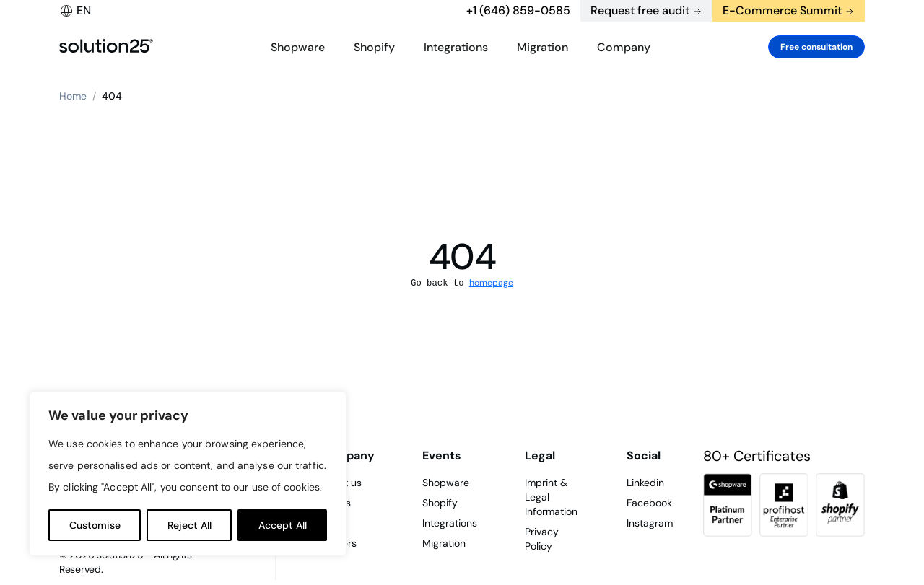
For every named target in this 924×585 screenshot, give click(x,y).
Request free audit (640, 10)
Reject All (189, 525)
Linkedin (645, 483)
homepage (491, 283)
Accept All (283, 525)
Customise (95, 525)
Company (624, 47)
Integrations (456, 47)
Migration (542, 47)
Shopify (374, 47)
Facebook (649, 503)
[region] (188, 474)
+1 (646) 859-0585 (518, 10)
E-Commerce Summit (782, 10)
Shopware (298, 47)
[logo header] (106, 47)
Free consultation (816, 47)
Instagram (650, 523)
